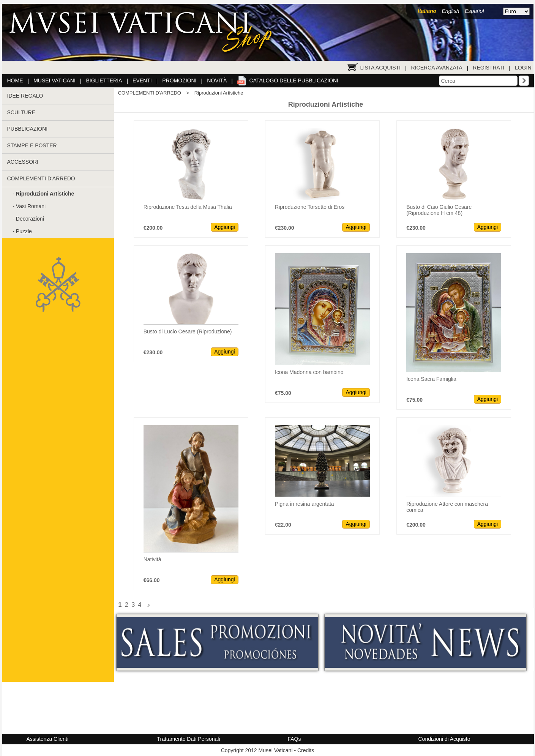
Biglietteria (104, 80)
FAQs (294, 739)
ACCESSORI (23, 162)
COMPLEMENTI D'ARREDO (41, 178)
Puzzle (24, 231)
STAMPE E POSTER (32, 145)
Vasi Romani (31, 206)
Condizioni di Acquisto (444, 739)
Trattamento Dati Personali (189, 739)
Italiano (427, 11)
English (451, 11)
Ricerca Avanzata (437, 68)
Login (523, 68)
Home (15, 80)
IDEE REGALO (25, 96)
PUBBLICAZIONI (28, 129)
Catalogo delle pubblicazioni (294, 80)
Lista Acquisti (380, 68)
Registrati (488, 68)
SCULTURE (21, 112)
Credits (306, 750)
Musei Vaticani (54, 80)
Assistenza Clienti (48, 739)
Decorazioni (30, 219)
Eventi (142, 80)
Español (474, 11)
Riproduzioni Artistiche (219, 93)
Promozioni (179, 80)
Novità (217, 80)
